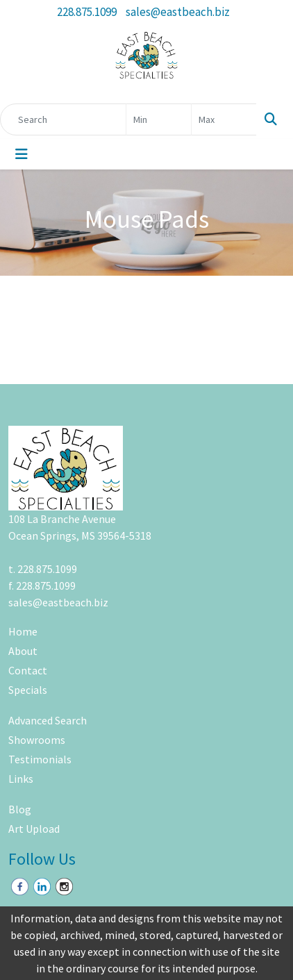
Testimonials (40, 759)
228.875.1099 (87, 12)
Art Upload (34, 829)
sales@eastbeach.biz (178, 12)
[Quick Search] (63, 119)
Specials (28, 690)
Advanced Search (48, 720)
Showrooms (37, 740)
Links (21, 779)
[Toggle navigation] (22, 154)
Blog (20, 809)
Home (23, 631)
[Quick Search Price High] (224, 119)
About (23, 651)
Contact (28, 670)
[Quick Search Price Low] (159, 119)
